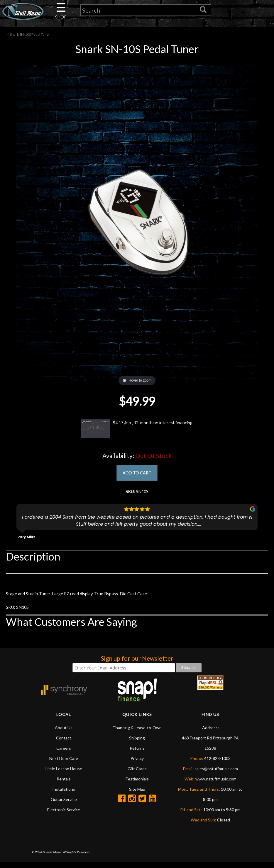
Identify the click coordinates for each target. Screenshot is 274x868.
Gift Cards (137, 774)
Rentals (64, 785)
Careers (64, 754)
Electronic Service (64, 815)
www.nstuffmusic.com (216, 785)
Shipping (137, 744)
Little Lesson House (64, 774)
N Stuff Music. (52, 858)
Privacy (137, 764)
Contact (64, 744)
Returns (137, 754)
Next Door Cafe (64, 764)
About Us (64, 733)
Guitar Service (64, 805)
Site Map (137, 795)
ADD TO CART (137, 474)
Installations (64, 795)
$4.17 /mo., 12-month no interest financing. (137, 430)
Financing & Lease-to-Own (137, 733)
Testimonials (137, 785)
